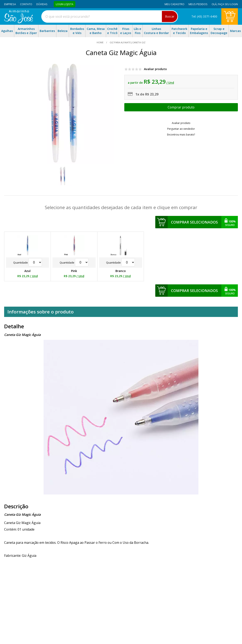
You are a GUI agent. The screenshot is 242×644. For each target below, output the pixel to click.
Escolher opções (181, 107)
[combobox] (110, 16)
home (100, 42)
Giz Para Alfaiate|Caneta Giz (127, 42)
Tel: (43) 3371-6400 (204, 16)
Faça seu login (228, 4)
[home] (18, 22)
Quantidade (28, 263)
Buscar (170, 16)
